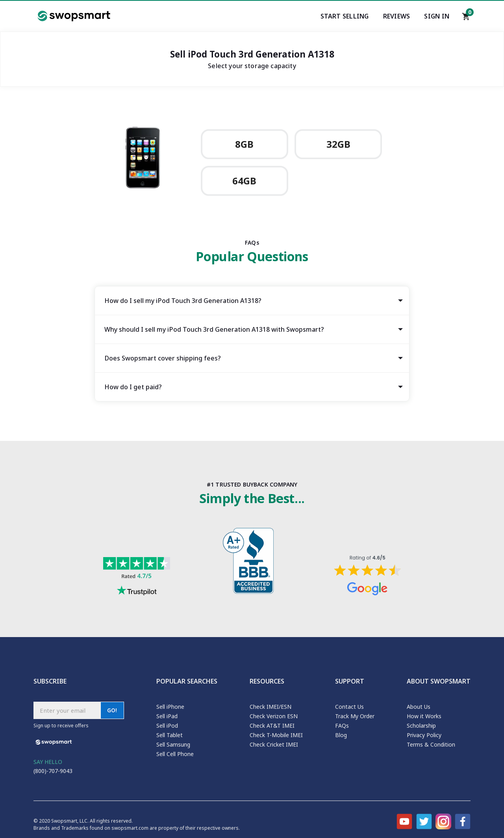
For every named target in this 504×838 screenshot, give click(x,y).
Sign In (437, 16)
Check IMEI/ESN (271, 707)
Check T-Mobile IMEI (276, 735)
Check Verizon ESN (274, 716)
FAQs (342, 726)
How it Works (424, 716)
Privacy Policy (424, 735)
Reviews (397, 16)
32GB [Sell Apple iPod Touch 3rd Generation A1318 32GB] (338, 144)
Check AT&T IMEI (272, 726)
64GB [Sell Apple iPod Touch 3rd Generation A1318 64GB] (244, 181)
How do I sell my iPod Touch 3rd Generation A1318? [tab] (183, 301)
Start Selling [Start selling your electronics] (345, 16)
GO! (112, 710)
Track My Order (355, 716)
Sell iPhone (170, 707)
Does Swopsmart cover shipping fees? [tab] (163, 358)
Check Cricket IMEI (274, 744)
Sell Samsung (173, 744)
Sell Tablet (170, 735)
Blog (341, 735)
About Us (419, 707)
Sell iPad (167, 716)
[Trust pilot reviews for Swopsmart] (137, 577)
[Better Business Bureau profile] (252, 563)
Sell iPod (167, 726)
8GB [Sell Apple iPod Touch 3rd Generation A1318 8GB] (244, 144)
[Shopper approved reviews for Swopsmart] (367, 576)
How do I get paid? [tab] (133, 387)
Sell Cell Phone (175, 754)
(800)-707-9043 (53, 771)
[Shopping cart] (466, 19)
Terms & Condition (431, 744)
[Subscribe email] (67, 710)
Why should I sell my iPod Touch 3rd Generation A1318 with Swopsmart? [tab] (214, 329)
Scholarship (421, 726)
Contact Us (349, 707)
